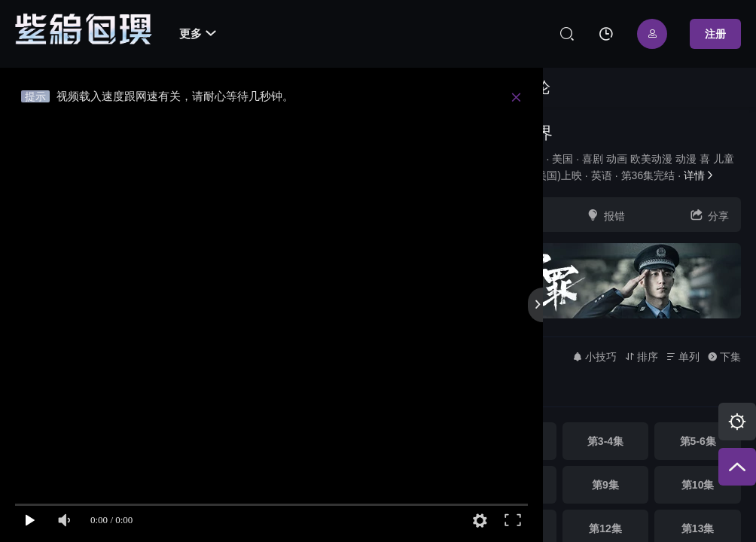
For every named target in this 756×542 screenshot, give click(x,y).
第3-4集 (605, 441)
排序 (641, 357)
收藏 (501, 215)
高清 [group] (496, 392)
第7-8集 (513, 485)
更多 (198, 33)
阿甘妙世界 (511, 133)
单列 (683, 357)
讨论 (535, 87)
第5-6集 (698, 441)
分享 (709, 215)
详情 (700, 175)
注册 (715, 34)
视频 (485, 87)
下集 (724, 357)
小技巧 (594, 357)
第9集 (605, 485)
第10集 (698, 485)
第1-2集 (513, 441)
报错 (605, 215)
